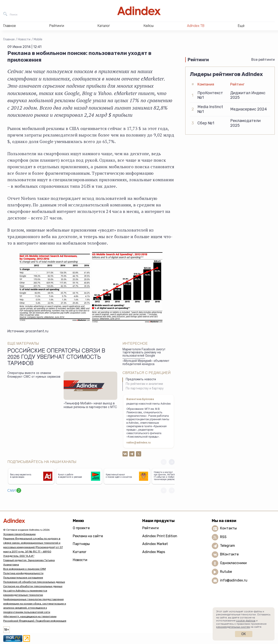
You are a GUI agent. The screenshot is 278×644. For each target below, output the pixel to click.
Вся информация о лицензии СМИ (25, 569)
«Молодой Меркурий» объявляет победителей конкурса (146, 363)
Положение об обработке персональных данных (34, 582)
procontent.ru (37, 331)
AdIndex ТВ (196, 26)
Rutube (226, 572)
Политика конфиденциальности (23, 573)
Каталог (80, 552)
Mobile (38, 39)
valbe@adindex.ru (139, 443)
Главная (9, 39)
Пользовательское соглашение (23, 578)
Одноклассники (233, 563)
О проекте (81, 528)
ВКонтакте (229, 554)
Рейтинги (151, 528)
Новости (24, 39)
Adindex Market (155, 544)
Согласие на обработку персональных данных (33, 586)
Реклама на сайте (88, 536)
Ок (244, 634)
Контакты (228, 528)
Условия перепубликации (19, 534)
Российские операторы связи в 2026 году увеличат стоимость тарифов (56, 358)
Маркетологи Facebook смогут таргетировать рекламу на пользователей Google (144, 353)
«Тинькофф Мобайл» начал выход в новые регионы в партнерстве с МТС (90, 406)
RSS (223, 537)
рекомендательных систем (233, 627)
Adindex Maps (154, 552)
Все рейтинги (263, 60)
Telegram (228, 546)
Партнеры (81, 544)
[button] (172, 462)
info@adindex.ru (234, 580)
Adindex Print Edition (160, 536)
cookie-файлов (246, 621)
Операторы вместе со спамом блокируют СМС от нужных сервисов (34, 375)
